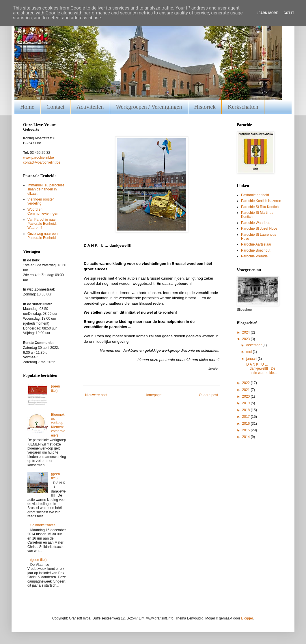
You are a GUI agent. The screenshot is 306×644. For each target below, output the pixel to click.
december (254, 345)
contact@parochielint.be (42, 162)
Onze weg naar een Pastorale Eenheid (43, 236)
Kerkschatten (243, 107)
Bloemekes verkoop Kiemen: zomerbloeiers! (58, 425)
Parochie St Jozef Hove (259, 229)
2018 (247, 410)
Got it (289, 13)
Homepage (153, 395)
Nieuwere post (96, 395)
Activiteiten (90, 107)
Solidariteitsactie (43, 525)
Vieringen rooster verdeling (41, 201)
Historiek (205, 107)
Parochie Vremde (254, 256)
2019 (247, 403)
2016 (247, 424)
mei (250, 352)
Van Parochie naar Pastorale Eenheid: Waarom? (42, 224)
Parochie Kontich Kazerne (261, 201)
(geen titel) (56, 388)
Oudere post (208, 395)
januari (252, 359)
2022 (247, 383)
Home (27, 107)
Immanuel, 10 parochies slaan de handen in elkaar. (46, 189)
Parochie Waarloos (256, 223)
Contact (55, 107)
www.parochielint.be (39, 158)
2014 (247, 437)
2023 (247, 339)
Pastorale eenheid (255, 195)
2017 (247, 417)
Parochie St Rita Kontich (260, 207)
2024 (247, 332)
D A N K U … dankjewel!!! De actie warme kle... (261, 369)
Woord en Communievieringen (43, 211)
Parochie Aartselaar (256, 244)
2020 (247, 396)
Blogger (247, 618)
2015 (247, 430)
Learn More (267, 13)
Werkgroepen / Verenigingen (149, 107)
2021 (247, 390)
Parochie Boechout (256, 250)
